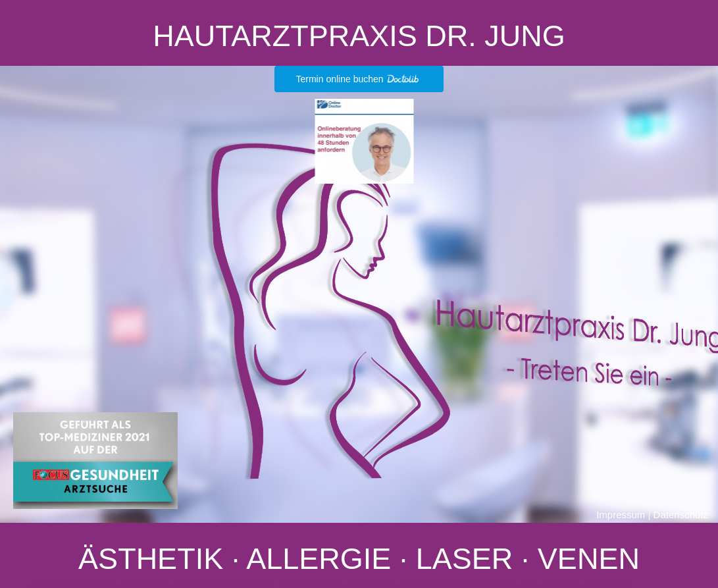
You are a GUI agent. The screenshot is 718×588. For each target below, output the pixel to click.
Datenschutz (681, 515)
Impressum (621, 515)
